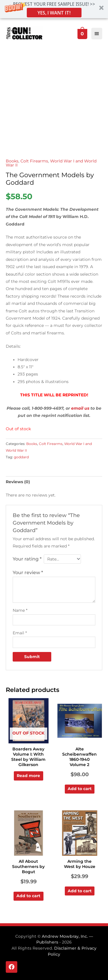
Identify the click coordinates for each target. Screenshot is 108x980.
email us (80, 408)
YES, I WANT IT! (54, 13)
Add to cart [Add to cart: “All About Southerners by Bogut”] (28, 896)
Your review (28, 572)
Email (20, 633)
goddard (21, 457)
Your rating (27, 559)
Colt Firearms (34, 161)
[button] (54, 9)
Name (20, 610)
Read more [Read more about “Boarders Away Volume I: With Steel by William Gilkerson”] (28, 776)
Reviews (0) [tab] (18, 482)
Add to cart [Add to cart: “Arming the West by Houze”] (80, 891)
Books (12, 161)
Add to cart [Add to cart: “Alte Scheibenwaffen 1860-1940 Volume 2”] (80, 789)
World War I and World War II (51, 163)
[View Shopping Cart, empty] (82, 33)
